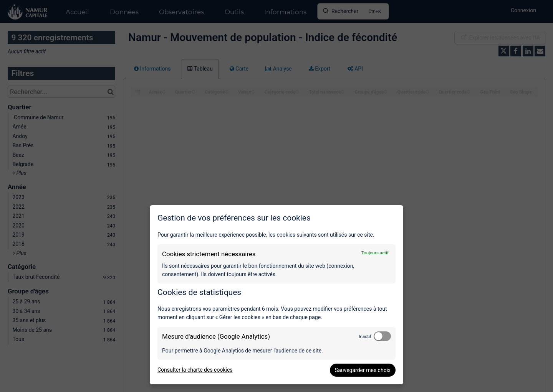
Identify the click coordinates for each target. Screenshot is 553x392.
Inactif (365, 336)
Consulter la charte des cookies (195, 370)
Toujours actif (375, 253)
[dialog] (276, 295)
